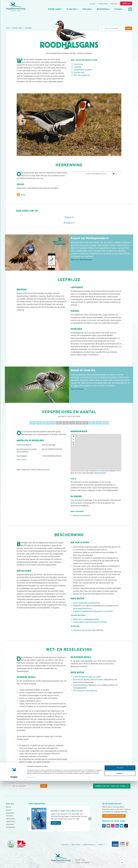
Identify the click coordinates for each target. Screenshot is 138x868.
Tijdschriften (10, 821)
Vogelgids (28, 28)
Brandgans (69, 223)
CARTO (119, 471)
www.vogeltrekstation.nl (83, 608)
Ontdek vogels (54, 9)
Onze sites (65, 845)
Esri (97, 471)
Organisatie (10, 813)
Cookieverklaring (89, 845)
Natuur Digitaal (89, 776)
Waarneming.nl (100, 473)
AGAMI (52, 776)
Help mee (87, 9)
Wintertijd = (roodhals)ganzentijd (86, 619)
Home (8, 28)
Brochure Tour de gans (83, 630)
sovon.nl (24, 460)
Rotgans (69, 217)
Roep (21, 195)
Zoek (129, 28)
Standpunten (11, 827)
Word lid (56, 823)
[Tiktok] (126, 826)
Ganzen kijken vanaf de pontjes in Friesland (90, 622)
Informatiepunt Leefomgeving (85, 691)
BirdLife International (82, 516)
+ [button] (74, 437)
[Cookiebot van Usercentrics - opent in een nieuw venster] (14, 864)
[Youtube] (108, 826)
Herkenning (78, 64)
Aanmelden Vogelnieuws (114, 816)
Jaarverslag (10, 819)
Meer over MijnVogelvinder (82, 260)
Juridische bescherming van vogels (87, 677)
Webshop (114, 4)
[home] (16, 7)
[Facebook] (104, 826)
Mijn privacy (76, 845)
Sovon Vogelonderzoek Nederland (86, 603)
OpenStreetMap (104, 471)
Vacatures (10, 816)
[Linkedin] (117, 826)
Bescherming (103, 9)
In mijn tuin (72, 9)
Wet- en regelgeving (82, 75)
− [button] (74, 440)
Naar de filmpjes (78, 389)
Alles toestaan (120, 855)
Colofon (100, 845)
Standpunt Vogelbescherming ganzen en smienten (93, 611)
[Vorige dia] (28, 825)
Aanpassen (120, 861)
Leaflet (87, 471)
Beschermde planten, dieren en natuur (88, 680)
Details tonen (30, 864)
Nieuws (8, 807)
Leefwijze (78, 67)
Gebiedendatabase (80, 685)
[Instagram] (113, 826)
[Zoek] (130, 9)
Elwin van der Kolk (72, 776)
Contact (118, 9)
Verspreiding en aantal (83, 70)
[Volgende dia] (90, 825)
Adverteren (10, 824)
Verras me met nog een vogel (112, 786)
